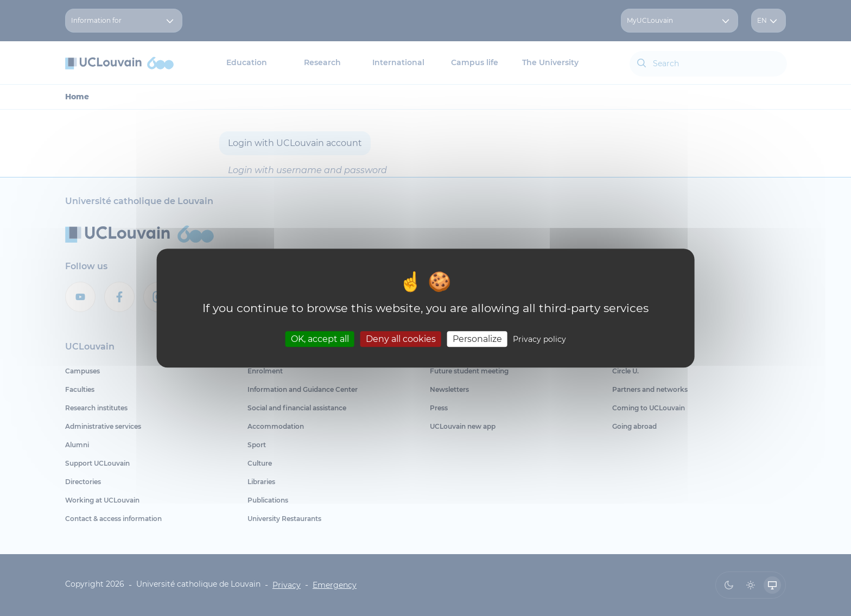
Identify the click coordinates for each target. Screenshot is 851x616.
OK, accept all (320, 339)
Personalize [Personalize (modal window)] (477, 339)
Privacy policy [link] (539, 339)
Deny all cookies (401, 339)
